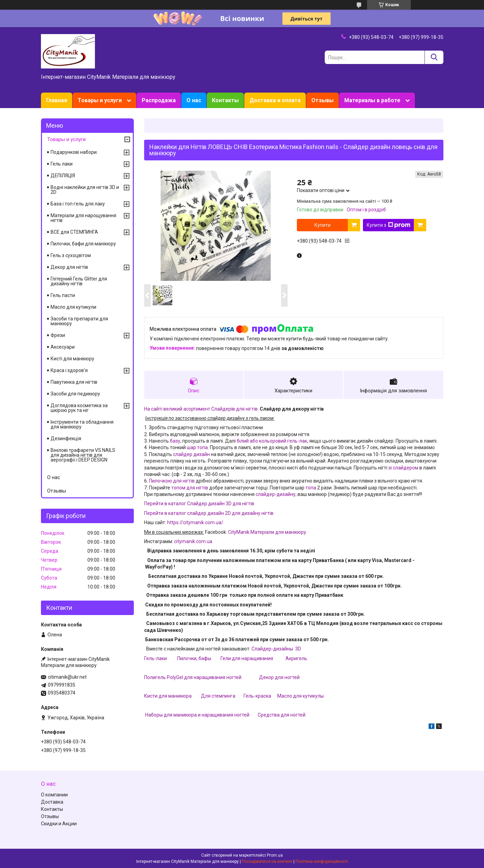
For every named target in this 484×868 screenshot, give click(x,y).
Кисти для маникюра (168, 696)
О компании (54, 795)
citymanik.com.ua (193, 541)
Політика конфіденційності (322, 861)
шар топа (197, 447)
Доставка (52, 802)
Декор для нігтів (69, 267)
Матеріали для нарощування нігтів (83, 218)
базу (175, 441)
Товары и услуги (100, 100)
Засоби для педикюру (75, 394)
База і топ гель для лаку (78, 204)
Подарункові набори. (74, 152)
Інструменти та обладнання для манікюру (82, 424)
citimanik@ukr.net (67, 677)
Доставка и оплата (275, 100)
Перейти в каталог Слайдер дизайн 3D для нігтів (199, 504)
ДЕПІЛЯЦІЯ (63, 176)
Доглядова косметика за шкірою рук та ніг (79, 408)
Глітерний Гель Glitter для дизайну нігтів (79, 281)
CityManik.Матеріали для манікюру (267, 532)
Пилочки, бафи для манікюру (83, 244)
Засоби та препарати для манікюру (79, 321)
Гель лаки (62, 164)
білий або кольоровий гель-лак (272, 441)
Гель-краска (257, 696)
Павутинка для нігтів (74, 382)
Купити (322, 225)
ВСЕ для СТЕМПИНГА (74, 232)
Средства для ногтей (282, 715)
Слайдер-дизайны (273, 649)
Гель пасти (63, 295)
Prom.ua (275, 855)
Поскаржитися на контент (267, 861)
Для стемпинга (218, 696)
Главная (57, 100)
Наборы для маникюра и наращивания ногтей (197, 715)
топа (311, 488)
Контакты (225, 100)
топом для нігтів (190, 488)
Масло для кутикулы (300, 696)
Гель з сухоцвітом (71, 255)
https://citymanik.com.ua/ (195, 522)
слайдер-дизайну (276, 494)
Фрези (58, 335)
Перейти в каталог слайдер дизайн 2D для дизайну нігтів (209, 513)
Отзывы (322, 100)
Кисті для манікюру (72, 359)
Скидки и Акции (59, 824)
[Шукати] (434, 57)
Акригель (296, 658)
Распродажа (159, 100)
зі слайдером (403, 468)
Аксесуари (63, 347)
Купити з (389, 225)
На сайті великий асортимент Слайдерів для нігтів (201, 409)
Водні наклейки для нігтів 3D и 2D (85, 190)
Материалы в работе (372, 100)
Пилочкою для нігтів (172, 481)
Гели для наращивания (247, 658)
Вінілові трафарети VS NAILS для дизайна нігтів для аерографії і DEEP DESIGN (83, 455)
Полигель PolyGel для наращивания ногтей (193, 677)
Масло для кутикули (73, 307)
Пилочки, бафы (194, 658)
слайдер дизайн (191, 454)
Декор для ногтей (279, 677)
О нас (194, 100)
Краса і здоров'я (69, 370)
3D (298, 649)
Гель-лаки (155, 658)
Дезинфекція (66, 438)
